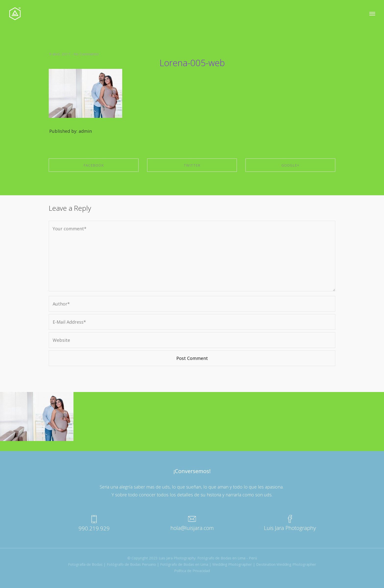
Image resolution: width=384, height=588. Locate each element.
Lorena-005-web (192, 63)
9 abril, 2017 (60, 54)
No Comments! (86, 54)
